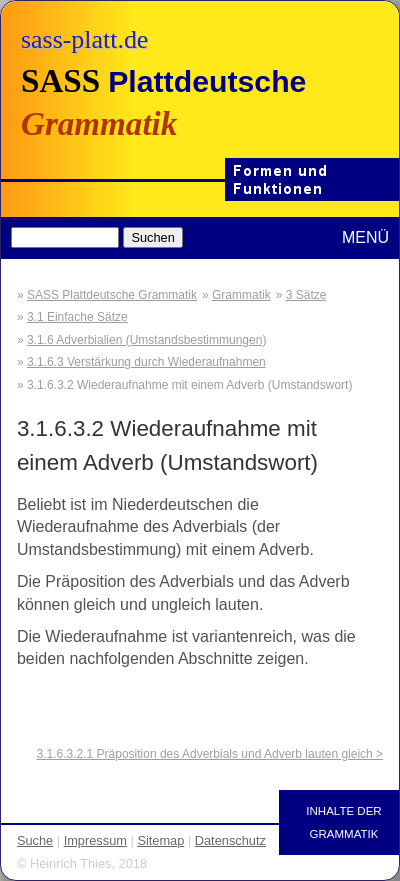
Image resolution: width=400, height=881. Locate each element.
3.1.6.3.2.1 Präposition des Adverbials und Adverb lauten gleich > (210, 754)
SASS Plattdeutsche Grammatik (112, 295)
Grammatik (241, 295)
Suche (35, 840)
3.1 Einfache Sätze (77, 317)
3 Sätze (306, 295)
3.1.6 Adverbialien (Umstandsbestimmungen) (146, 340)
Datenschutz (230, 840)
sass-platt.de (84, 39)
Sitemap (160, 840)
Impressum (95, 840)
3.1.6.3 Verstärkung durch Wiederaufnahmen (146, 362)
